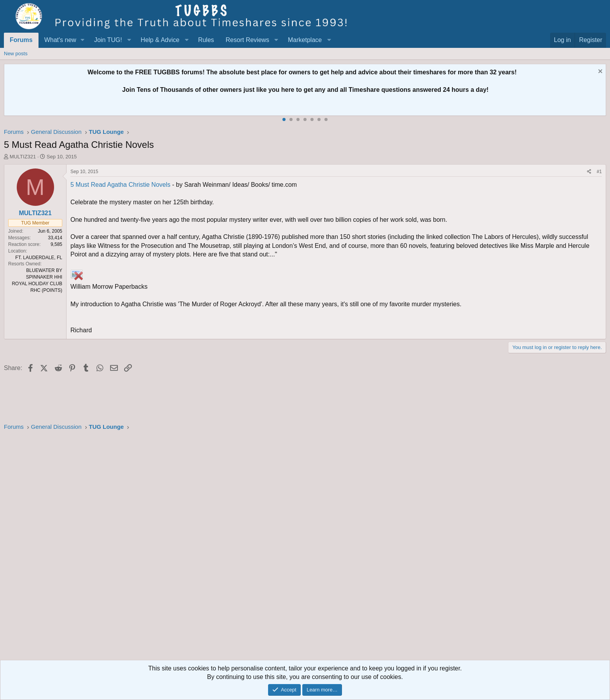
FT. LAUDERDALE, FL (39, 258)
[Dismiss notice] (599, 72)
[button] (83, 40)
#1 (599, 172)
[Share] (589, 172)
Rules (206, 40)
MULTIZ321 (23, 157)
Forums (21, 40)
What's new (60, 40)
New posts (16, 54)
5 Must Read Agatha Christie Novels (120, 185)
